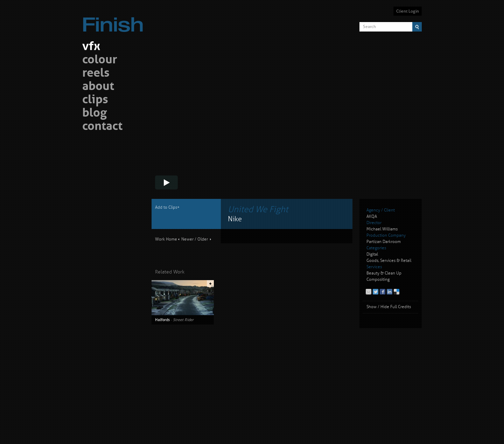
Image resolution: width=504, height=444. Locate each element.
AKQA (372, 217)
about (98, 87)
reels (96, 74)
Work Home (166, 239)
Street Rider (183, 320)
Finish (115, 20)
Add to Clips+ (167, 207)
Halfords (162, 320)
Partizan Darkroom (384, 242)
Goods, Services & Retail (389, 261)
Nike (235, 219)
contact (102, 127)
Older (203, 239)
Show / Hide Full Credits (389, 307)
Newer (187, 239)
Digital (372, 254)
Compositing (378, 280)
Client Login (408, 11)
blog (94, 114)
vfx (91, 47)
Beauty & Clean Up (384, 273)
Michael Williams (382, 229)
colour (100, 60)
